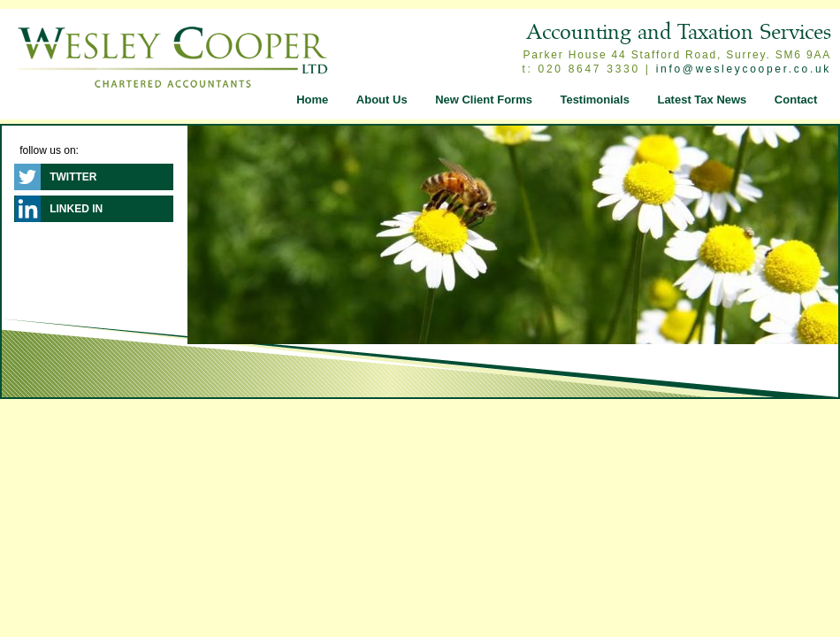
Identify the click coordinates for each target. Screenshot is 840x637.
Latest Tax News (702, 100)
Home (312, 100)
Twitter (73, 177)
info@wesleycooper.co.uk (744, 69)
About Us (382, 100)
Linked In (76, 209)
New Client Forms (484, 100)
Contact (796, 100)
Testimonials (595, 100)
